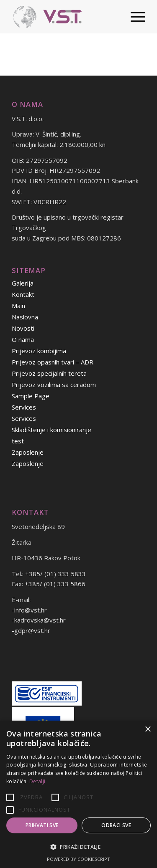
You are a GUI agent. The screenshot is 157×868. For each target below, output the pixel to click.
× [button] (148, 730)
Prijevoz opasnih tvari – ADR (53, 362)
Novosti (23, 328)
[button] (78, 847)
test (18, 441)
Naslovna (25, 317)
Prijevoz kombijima (39, 351)
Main (18, 306)
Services (24, 407)
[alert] (78, 794)
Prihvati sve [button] (42, 825)
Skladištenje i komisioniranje (51, 430)
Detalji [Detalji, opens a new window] (37, 781)
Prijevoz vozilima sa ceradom (54, 385)
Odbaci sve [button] (116, 825)
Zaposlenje (28, 452)
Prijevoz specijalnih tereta (49, 373)
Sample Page (31, 396)
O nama (23, 339)
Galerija (23, 283)
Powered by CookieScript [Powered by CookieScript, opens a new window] (78, 859)
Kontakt (23, 294)
